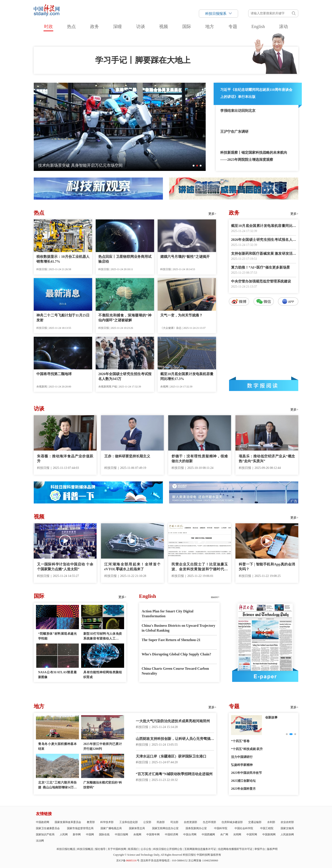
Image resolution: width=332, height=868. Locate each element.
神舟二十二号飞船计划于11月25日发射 (63, 318)
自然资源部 (190, 822)
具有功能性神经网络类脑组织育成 (103, 675)
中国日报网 (121, 834)
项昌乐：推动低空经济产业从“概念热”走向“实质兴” (267, 459)
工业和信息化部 (129, 822)
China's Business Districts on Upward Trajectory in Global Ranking (179, 628)
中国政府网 (43, 822)
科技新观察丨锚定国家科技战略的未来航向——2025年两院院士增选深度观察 (254, 156)
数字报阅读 (264, 385)
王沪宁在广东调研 (234, 132)
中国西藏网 (208, 834)
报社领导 (100, 849)
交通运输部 (255, 822)
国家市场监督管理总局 (80, 828)
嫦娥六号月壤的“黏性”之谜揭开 (185, 257)
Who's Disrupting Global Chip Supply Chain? (176, 654)
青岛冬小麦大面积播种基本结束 (57, 746)
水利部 (271, 822)
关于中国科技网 (117, 849)
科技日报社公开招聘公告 (168, 849)
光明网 (237, 834)
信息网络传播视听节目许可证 (235, 849)
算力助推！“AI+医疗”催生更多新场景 (260, 267)
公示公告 (146, 849)
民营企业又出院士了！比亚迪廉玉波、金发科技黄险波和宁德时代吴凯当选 (200, 567)
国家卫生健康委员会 (48, 828)
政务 (95, 26)
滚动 (284, 26)
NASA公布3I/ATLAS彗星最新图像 (57, 675)
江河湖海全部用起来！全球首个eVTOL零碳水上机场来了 (132, 567)
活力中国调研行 (242, 757)
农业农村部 (287, 822)
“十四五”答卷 (240, 741)
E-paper (265, 676)
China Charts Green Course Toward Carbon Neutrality (175, 671)
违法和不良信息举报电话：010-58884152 (164, 861)
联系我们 (133, 849)
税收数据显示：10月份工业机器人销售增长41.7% (63, 259)
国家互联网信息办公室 (165, 828)
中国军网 (252, 834)
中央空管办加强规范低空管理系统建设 (261, 281)
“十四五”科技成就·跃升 (247, 749)
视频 (164, 26)
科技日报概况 (85, 849)
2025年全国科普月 (243, 789)
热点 (71, 26)
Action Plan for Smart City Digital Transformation (168, 614)
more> (215, 597)
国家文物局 (287, 828)
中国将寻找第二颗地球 (54, 374)
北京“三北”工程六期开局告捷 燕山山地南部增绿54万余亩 (57, 785)
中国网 (90, 834)
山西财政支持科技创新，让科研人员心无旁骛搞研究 (175, 739)
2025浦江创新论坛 (243, 781)
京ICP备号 (128, 861)
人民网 (64, 834)
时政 (48, 26)
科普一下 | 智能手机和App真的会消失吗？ (267, 567)
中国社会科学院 (244, 828)
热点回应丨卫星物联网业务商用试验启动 (125, 259)
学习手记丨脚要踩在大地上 (143, 60)
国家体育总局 (137, 828)
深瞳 (118, 26)
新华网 (77, 834)
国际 (187, 26)
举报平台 (260, 849)
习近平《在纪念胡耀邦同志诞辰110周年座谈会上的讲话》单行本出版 (256, 93)
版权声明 (272, 849)
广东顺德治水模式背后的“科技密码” (103, 785)
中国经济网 (172, 834)
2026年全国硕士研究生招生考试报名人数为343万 (125, 376)
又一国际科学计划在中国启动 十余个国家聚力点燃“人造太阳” (65, 567)
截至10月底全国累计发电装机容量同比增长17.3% (187, 376)
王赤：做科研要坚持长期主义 (127, 456)
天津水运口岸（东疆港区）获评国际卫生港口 (171, 756)
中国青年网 (153, 834)
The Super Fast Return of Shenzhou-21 (171, 640)
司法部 (174, 822)
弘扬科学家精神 (242, 765)
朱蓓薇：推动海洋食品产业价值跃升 (65, 459)
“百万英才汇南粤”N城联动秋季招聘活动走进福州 (174, 774)
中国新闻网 (269, 834)
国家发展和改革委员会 (68, 822)
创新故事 (271, 717)
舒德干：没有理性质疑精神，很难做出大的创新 (200, 459)
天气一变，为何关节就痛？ (181, 315)
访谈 (141, 26)
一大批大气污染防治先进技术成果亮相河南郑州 (173, 721)
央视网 (137, 834)
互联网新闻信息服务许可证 (200, 849)
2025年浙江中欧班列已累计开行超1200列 (103, 746)
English (258, 26)
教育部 (91, 822)
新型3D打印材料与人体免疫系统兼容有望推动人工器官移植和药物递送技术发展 (103, 637)
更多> (212, 214)
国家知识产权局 (45, 834)
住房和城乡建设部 (232, 822)
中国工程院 (267, 828)
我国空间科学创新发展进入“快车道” (70, 165)
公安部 (147, 822)
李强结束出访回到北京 (238, 111)
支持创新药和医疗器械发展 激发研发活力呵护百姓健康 (264, 254)
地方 (210, 26)
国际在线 (104, 834)
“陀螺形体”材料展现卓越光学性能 (57, 636)
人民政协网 (287, 834)
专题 (233, 26)
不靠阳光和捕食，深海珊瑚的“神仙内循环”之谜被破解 (125, 318)
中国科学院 (221, 828)
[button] (194, 166)
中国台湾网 (190, 834)
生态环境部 (209, 822)
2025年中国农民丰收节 (246, 773)
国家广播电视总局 (111, 828)
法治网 (40, 841)
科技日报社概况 (66, 849)
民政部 (161, 822)
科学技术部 (107, 822)
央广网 (224, 834)
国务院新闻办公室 (196, 828)
